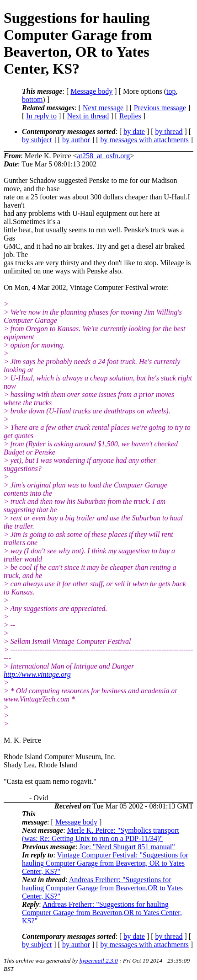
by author (76, 140)
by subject (37, 140)
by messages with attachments (145, 140)
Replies (130, 116)
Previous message (160, 108)
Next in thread (88, 116)
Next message (103, 108)
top (171, 91)
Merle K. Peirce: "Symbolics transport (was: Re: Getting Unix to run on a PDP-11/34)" (101, 834)
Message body (91, 91)
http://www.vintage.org (37, 674)
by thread (169, 131)
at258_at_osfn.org (104, 156)
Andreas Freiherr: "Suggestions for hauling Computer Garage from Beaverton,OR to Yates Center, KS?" (102, 888)
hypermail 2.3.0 (99, 961)
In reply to (41, 116)
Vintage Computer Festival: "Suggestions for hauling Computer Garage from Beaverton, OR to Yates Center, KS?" (105, 863)
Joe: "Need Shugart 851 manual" (127, 847)
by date (134, 131)
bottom (32, 99)
